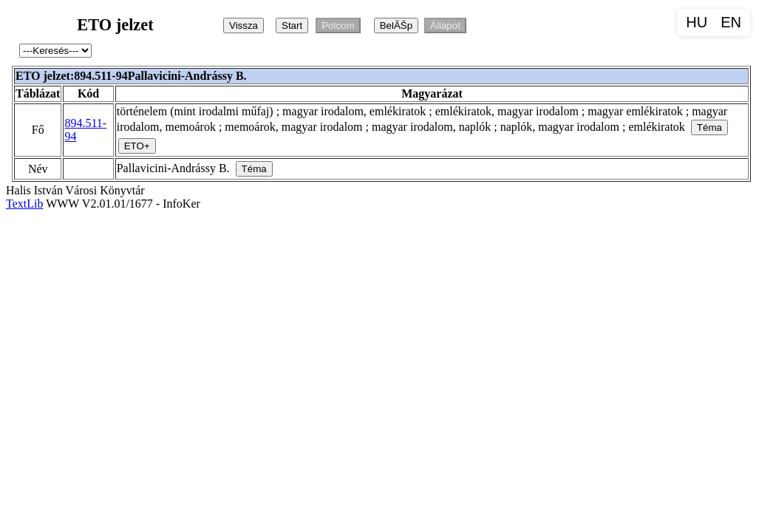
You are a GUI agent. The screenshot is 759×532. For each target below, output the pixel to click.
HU (697, 22)
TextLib (24, 204)
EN (731, 22)
